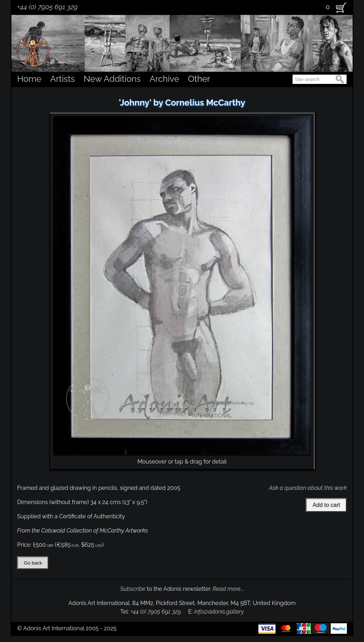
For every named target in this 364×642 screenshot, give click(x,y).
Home (29, 79)
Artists (62, 79)
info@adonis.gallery (219, 612)
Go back (33, 563)
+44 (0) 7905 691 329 (47, 7)
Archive (164, 79)
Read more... (228, 589)
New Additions (112, 79)
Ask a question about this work (308, 488)
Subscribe (133, 589)
